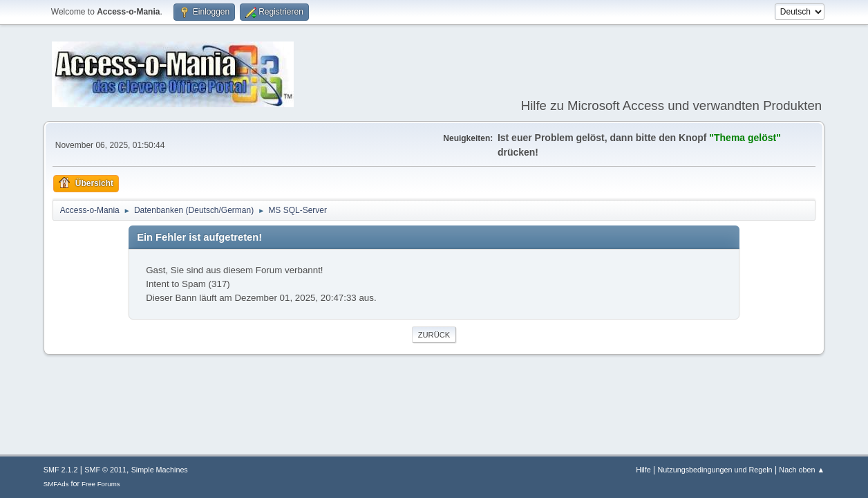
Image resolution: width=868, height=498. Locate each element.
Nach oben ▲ (802, 470)
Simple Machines (160, 470)
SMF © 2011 (105, 470)
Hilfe (643, 470)
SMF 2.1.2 (61, 470)
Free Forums (101, 484)
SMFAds (56, 484)
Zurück (434, 335)
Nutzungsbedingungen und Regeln (715, 470)
